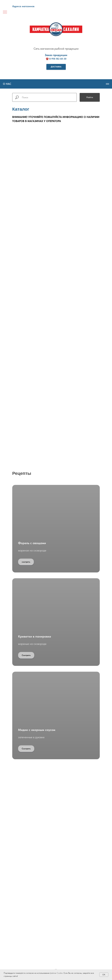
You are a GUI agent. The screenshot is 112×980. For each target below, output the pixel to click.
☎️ (48, 59)
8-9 (51, 59)
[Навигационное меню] (5, 12)
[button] (56, 67)
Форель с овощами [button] (32, 543)
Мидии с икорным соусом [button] (37, 730)
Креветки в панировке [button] (35, 636)
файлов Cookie (56, 973)
